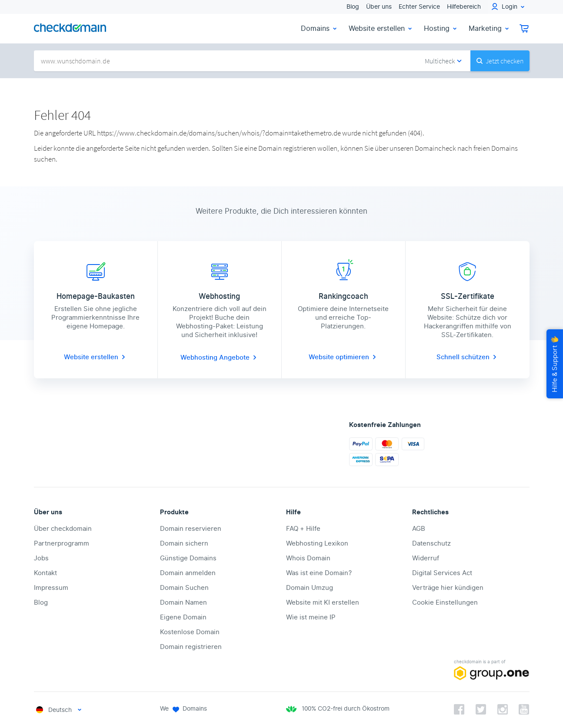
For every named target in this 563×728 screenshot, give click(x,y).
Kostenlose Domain (190, 632)
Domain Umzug (310, 588)
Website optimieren (343, 357)
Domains (320, 28)
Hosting (441, 28)
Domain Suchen (184, 588)
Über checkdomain (63, 529)
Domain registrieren (191, 647)
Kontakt (45, 573)
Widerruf (426, 558)
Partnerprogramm (62, 543)
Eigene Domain (183, 617)
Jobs (41, 558)
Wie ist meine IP (311, 617)
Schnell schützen (467, 357)
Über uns (379, 7)
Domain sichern (184, 543)
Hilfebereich (464, 7)
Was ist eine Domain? (319, 573)
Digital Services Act (442, 573)
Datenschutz (431, 543)
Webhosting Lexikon (317, 543)
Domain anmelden (188, 573)
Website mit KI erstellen (323, 602)
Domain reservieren (191, 529)
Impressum (51, 588)
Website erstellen (381, 28)
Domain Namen (183, 602)
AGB (419, 529)
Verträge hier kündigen (448, 588)
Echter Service (419, 7)
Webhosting (200, 357)
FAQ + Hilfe (303, 529)
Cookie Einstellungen (445, 602)
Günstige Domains (188, 558)
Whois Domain (308, 558)
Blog (353, 7)
